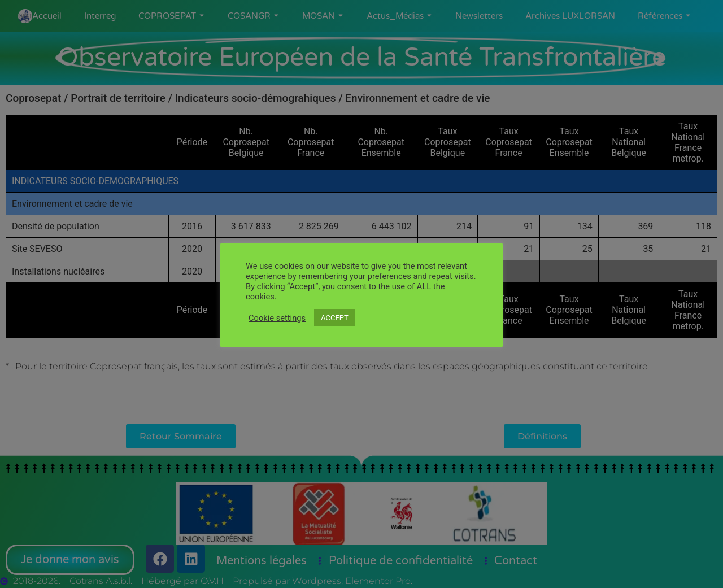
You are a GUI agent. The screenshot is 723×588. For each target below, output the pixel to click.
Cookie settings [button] (277, 318)
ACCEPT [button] (335, 318)
